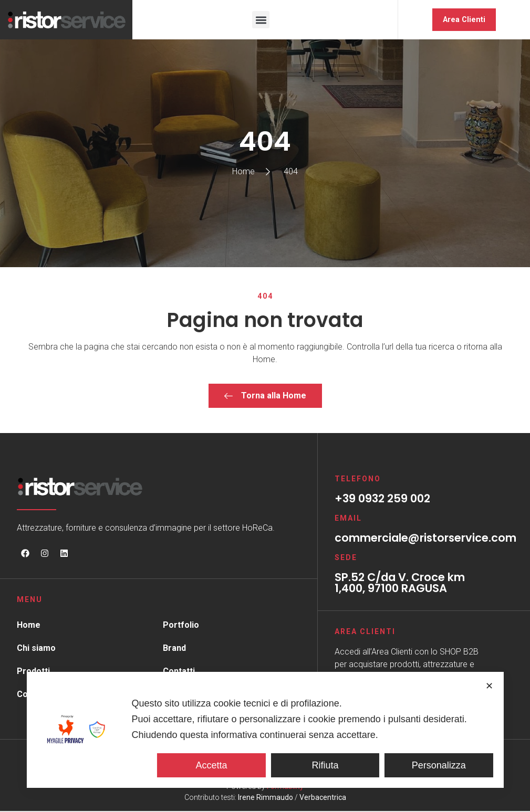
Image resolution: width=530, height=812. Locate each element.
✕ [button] (489, 686)
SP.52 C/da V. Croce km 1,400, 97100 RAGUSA (400, 584)
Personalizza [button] (439, 765)
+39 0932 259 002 (382, 499)
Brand (174, 649)
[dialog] (265, 730)
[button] (261, 20)
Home (29, 626)
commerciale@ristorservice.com (425, 539)
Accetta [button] (211, 765)
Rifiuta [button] (325, 765)
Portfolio (181, 626)
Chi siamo (36, 649)
